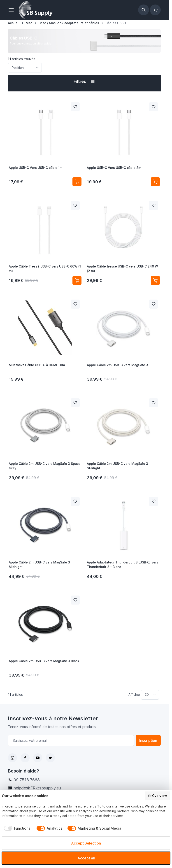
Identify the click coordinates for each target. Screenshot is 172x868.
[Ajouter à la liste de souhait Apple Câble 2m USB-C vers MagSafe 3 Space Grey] (75, 403)
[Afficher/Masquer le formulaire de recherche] (144, 10)
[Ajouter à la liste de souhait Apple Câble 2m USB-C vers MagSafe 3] (153, 304)
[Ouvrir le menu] (12, 10)
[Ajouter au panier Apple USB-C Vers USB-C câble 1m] (77, 182)
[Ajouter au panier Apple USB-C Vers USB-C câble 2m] (155, 182)
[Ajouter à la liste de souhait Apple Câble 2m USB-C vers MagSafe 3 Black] (75, 600)
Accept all (86, 858)
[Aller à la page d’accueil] (14, 23)
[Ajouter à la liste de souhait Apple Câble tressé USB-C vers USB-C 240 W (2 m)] (153, 205)
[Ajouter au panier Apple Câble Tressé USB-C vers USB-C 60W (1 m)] (77, 280)
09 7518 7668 (27, 780)
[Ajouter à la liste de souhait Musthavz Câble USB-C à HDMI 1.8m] (75, 304)
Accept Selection (86, 843)
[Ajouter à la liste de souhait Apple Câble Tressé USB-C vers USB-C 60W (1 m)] (75, 205)
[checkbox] (17, 828)
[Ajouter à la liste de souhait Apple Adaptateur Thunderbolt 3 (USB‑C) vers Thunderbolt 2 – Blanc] (153, 501)
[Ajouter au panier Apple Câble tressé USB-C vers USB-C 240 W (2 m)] (155, 280)
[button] (84, 81)
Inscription (148, 740)
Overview (158, 796)
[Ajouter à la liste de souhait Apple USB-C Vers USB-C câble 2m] (153, 107)
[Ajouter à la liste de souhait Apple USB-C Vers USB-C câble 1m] (75, 107)
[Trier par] (25, 68)
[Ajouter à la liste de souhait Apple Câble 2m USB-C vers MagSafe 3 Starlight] (153, 403)
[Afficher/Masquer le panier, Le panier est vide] (155, 10)
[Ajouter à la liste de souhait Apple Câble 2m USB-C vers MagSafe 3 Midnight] (75, 501)
